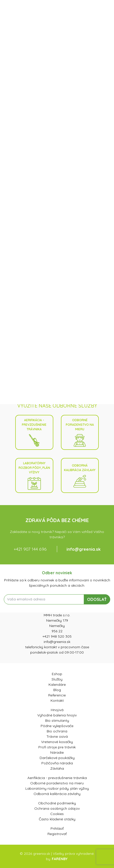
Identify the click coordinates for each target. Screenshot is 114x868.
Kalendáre (57, 685)
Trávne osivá (57, 736)
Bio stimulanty (57, 721)
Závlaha (57, 768)
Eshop (57, 674)
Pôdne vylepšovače (57, 726)
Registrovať (57, 834)
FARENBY (60, 859)
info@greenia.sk (84, 549)
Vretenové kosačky (57, 742)
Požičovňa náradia (57, 763)
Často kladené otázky (57, 819)
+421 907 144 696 (30, 549)
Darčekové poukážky (57, 758)
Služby (57, 679)
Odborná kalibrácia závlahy (80, 476)
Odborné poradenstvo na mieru (80, 432)
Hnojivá (57, 710)
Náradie (57, 752)
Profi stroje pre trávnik (57, 747)
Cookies (57, 814)
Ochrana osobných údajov (57, 808)
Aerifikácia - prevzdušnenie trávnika (34, 432)
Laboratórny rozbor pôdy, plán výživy (34, 476)
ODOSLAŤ (97, 599)
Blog (57, 690)
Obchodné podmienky (57, 803)
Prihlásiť (57, 828)
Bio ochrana (57, 731)
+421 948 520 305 (57, 636)
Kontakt (57, 700)
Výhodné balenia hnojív (57, 715)
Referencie (57, 695)
